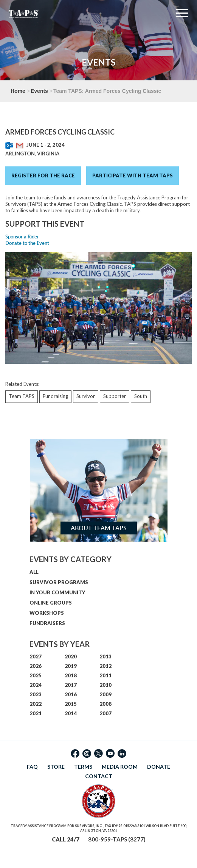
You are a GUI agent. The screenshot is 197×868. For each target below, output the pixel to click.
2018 (71, 675)
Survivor (86, 396)
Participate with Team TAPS (133, 175)
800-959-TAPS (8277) (117, 839)
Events (39, 91)
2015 (71, 704)
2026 (36, 666)
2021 (36, 713)
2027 (36, 656)
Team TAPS (22, 396)
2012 (105, 666)
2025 (36, 675)
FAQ (32, 767)
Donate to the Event (27, 243)
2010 (105, 685)
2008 (105, 704)
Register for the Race (43, 175)
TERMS (83, 767)
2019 (71, 666)
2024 (36, 685)
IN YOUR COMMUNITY (57, 592)
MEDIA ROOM (120, 767)
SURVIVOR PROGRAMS (59, 582)
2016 (71, 694)
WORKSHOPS (47, 613)
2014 (71, 713)
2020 (71, 656)
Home (18, 91)
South (141, 396)
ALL (34, 572)
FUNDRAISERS (47, 623)
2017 (71, 685)
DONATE (159, 767)
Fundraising (55, 396)
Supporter (115, 396)
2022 (36, 704)
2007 (105, 713)
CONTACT (99, 776)
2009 (105, 694)
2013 (105, 656)
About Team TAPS (99, 528)
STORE (56, 767)
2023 (36, 694)
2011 (105, 675)
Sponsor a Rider (22, 237)
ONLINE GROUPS (51, 603)
